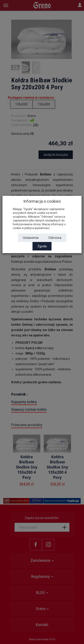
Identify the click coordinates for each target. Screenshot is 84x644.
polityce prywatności (37, 228)
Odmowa (55, 238)
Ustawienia (31, 238)
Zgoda (42, 246)
